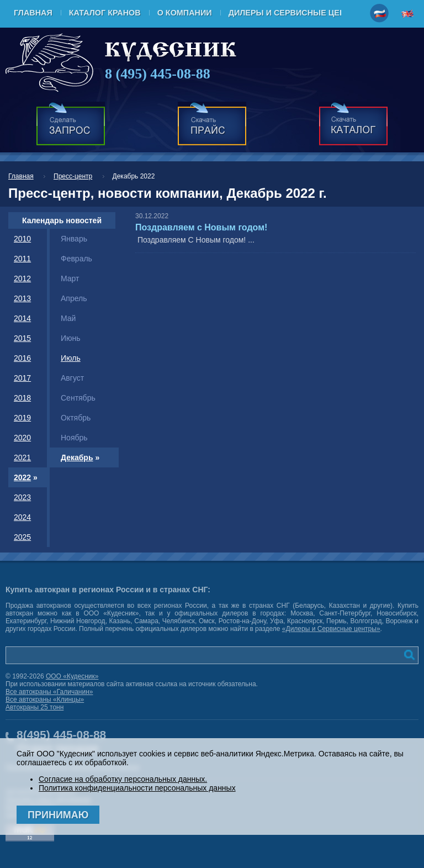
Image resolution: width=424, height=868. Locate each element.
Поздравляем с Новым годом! (201, 227)
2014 (22, 318)
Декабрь (77, 457)
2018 (22, 398)
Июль (71, 358)
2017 (22, 378)
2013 (22, 298)
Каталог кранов (105, 13)
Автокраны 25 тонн (35, 707)
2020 (22, 438)
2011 (22, 259)
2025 (22, 537)
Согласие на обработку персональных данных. (123, 779)
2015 (22, 338)
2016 (22, 358)
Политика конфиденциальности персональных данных (137, 788)
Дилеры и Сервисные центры (296, 13)
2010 (22, 239)
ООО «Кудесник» (72, 676)
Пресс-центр (73, 176)
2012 (22, 278)
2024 (22, 517)
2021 (22, 457)
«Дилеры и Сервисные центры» (331, 629)
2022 (22, 477)
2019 (22, 418)
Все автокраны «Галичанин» (49, 692)
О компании (185, 13)
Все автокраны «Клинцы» (45, 699)
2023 (22, 497)
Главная (33, 13)
